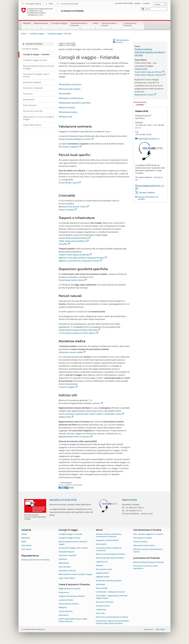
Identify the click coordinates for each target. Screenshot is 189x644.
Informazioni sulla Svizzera (144, 545)
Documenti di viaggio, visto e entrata (73, 548)
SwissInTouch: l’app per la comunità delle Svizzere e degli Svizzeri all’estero (112, 622)
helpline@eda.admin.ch (149, 139)
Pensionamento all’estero (69, 604)
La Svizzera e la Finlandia (133, 26)
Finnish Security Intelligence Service (76, 139)
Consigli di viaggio (59, 26)
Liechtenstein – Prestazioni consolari (110, 592)
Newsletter (26, 538)
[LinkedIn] (65, 487)
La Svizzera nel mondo (69, 4)
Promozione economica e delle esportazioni (145, 567)
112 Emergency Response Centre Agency (78, 333)
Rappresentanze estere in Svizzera (75, 437)
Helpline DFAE (129, 500)
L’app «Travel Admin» (67, 578)
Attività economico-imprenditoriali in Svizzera (148, 550)
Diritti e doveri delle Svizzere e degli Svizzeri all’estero (73, 620)
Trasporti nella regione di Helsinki (75, 255)
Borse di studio (102, 588)
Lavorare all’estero (66, 600)
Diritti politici (101, 544)
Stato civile (100, 613)
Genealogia (100, 584)
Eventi (24, 542)
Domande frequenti (66, 552)
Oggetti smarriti (102, 573)
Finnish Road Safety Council (73, 280)
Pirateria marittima (143, 49)
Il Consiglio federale (33, 4)
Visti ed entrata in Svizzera (111, 26)
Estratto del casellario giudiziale (109, 581)
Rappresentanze (41, 26)
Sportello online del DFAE (63, 500)
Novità (24, 534)
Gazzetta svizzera (103, 606)
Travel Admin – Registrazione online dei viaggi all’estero (112, 597)
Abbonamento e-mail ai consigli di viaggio (75, 574)
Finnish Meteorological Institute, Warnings (79, 330)
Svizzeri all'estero (66, 611)
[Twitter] (62, 487)
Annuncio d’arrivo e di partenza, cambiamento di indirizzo (109, 535)
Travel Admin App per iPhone (149, 72)
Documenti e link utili (67, 571)
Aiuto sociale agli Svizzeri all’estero (110, 558)
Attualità (27, 26)
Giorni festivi (26, 545)
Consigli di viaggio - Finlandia (70, 534)
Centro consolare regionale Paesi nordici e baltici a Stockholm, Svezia (91, 414)
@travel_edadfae (147, 192)
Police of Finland (68, 210)
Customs (98, 403)
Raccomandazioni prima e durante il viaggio (73, 543)
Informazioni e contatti (142, 538)
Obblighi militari (103, 577)
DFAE (51, 4)
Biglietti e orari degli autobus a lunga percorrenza (83, 258)
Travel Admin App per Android (150, 75)
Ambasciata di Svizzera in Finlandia (35, 560)
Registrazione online (145, 95)
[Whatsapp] (70, 487)
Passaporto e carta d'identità (107, 540)
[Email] (72, 487)
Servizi (96, 26)
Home (24, 34)
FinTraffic (64, 244)
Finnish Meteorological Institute (74, 238)
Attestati (99, 566)
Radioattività (64, 563)
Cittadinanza (101, 610)
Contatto (139, 105)
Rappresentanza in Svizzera (69, 589)
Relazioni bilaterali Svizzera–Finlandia (148, 562)
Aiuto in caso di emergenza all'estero (111, 554)
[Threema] (67, 487)
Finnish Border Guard (70, 183)
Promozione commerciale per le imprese (112, 617)
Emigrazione (64, 592)
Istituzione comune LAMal (72, 352)
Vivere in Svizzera (140, 542)
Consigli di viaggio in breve (69, 538)
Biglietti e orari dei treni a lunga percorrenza (80, 261)
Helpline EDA (66, 417)
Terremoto (63, 559)
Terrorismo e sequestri (70, 147)
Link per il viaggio (68, 387)
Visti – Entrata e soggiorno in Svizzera (148, 534)
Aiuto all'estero (65, 567)
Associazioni (64, 615)
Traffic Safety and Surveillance (74, 241)
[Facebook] (60, 487)
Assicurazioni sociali (104, 569)
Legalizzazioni (102, 562)
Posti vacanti (26, 549)
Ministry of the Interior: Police (74, 207)
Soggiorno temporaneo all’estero (72, 596)
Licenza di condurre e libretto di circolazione (109, 549)
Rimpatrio (63, 608)
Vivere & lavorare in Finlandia (80, 26)
